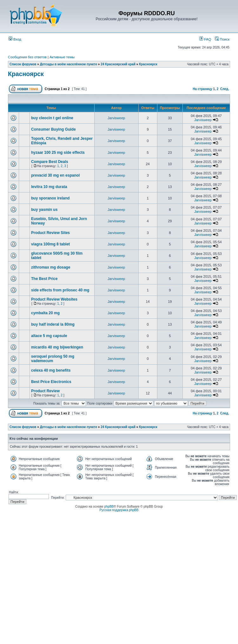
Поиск (222, 39)
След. (225, 89)
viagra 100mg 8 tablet (50, 244)
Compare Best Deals (50, 162)
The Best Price (44, 279)
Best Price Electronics (51, 382)
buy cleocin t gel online (52, 118)
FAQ (205, 39)
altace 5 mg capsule (49, 336)
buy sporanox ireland (50, 198)
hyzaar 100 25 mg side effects (58, 153)
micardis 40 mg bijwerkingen (57, 347)
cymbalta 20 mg (45, 313)
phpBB (109, 507)
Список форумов (23, 64)
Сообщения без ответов (27, 57)
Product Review (45, 391)
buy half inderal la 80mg (53, 324)
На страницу (202, 89)
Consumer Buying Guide (53, 129)
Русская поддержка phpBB (119, 510)
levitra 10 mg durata (49, 187)
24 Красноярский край (118, 64)
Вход (15, 39)
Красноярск (148, 64)
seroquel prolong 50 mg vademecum (53, 359)
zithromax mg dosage (51, 267)
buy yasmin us (44, 210)
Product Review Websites (54, 299)
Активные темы (62, 57)
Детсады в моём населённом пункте (69, 64)
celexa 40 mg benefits (51, 370)
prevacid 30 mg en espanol (55, 175)
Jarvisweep (116, 118)
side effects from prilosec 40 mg (60, 290)
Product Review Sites (50, 233)
